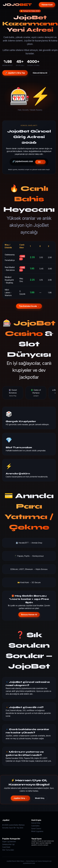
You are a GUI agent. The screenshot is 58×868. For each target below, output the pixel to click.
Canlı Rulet (6, 847)
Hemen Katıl (47, 5)
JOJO (17, 5)
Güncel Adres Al (40, 73)
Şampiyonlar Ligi (8, 844)
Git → (40, 162)
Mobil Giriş (40, 798)
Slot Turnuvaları (8, 850)
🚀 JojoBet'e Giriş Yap (15, 73)
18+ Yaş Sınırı (18, 828)
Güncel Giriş (36, 823)
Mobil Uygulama (37, 831)
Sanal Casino (36, 829)
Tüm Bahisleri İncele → (29, 306)
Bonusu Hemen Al (29, 615)
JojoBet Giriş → (20, 798)
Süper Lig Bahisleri (9, 842)
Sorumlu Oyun (8, 828)
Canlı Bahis (35, 826)
